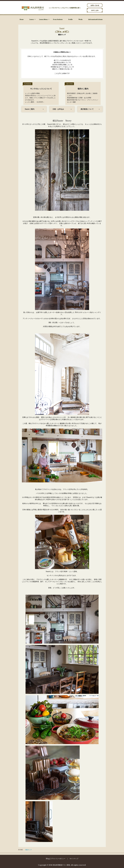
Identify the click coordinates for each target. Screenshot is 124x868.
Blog (48, 859)
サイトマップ (74, 859)
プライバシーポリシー (58, 859)
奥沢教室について (87, 109)
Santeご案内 (30, 109)
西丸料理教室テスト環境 (61, 865)
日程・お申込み (58, 109)
